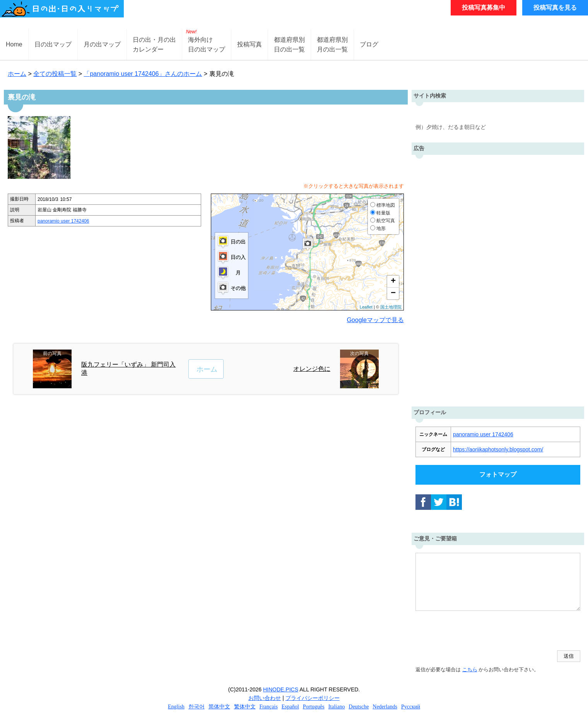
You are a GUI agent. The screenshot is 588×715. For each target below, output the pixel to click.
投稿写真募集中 (484, 8)
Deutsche (359, 707)
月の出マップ (102, 44)
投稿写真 (250, 44)
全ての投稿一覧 (55, 74)
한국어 (197, 707)
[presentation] (474, 631)
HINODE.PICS (281, 689)
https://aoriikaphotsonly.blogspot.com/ (498, 449)
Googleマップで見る (375, 320)
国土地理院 (391, 307)
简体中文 (219, 707)
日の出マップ (53, 44)
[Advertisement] (498, 279)
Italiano (337, 707)
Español (290, 707)
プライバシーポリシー (313, 698)
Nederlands (385, 707)
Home (14, 44)
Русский (411, 707)
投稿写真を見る (555, 8)
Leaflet (366, 307)
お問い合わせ (265, 698)
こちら (470, 670)
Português (314, 707)
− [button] (393, 293)
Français (268, 707)
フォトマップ (498, 474)
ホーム (17, 74)
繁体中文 (245, 707)
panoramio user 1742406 (63, 221)
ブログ (369, 44)
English (176, 707)
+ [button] (393, 281)
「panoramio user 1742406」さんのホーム (143, 74)
